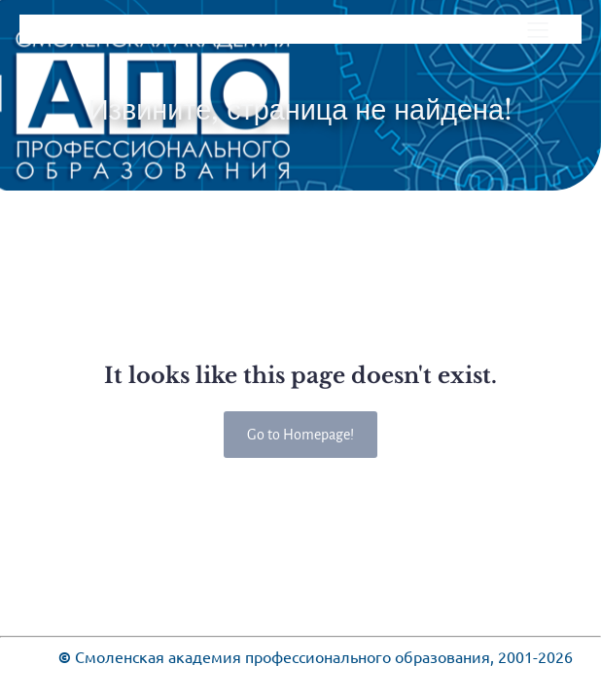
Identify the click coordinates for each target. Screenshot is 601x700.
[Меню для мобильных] (538, 29)
